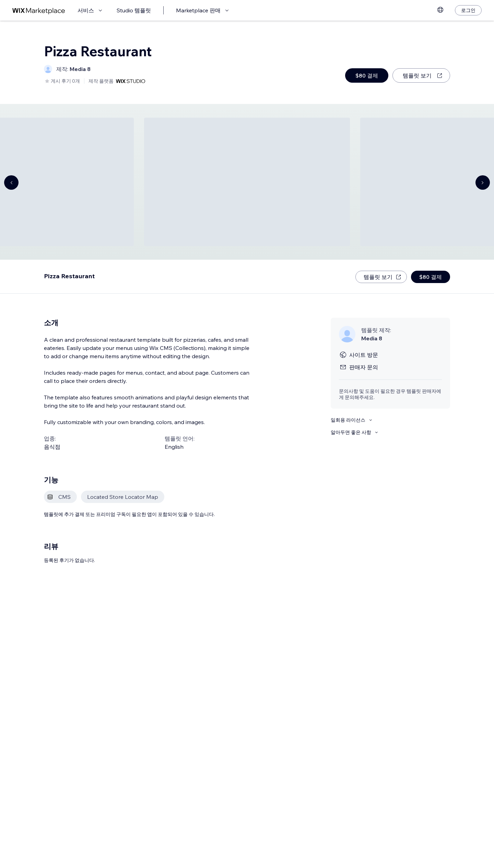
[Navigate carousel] (11, 183)
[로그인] (468, 10)
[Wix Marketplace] (39, 10)
